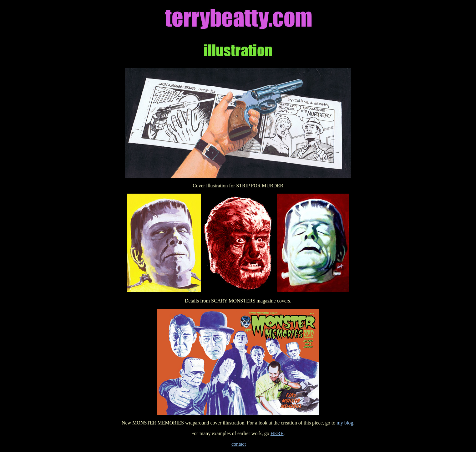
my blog (345, 423)
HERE (277, 433)
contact (239, 444)
